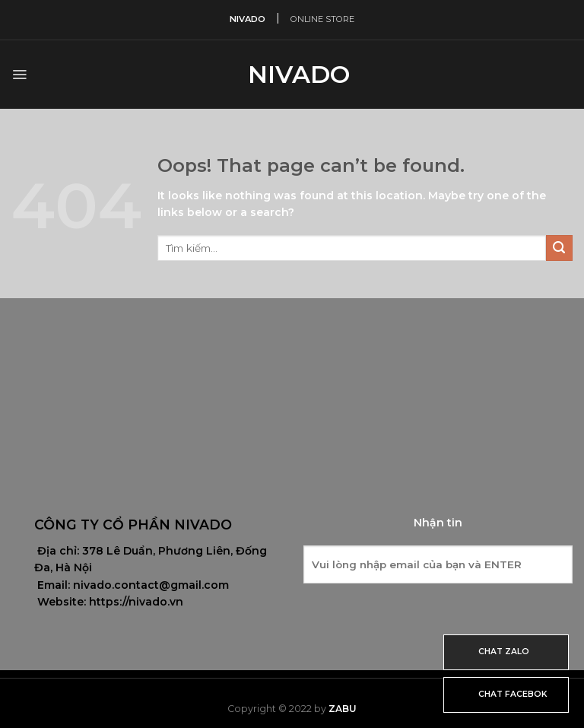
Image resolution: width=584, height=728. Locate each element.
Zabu (343, 709)
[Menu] (19, 75)
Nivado (292, 75)
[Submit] (559, 248)
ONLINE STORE (322, 19)
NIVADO (248, 19)
